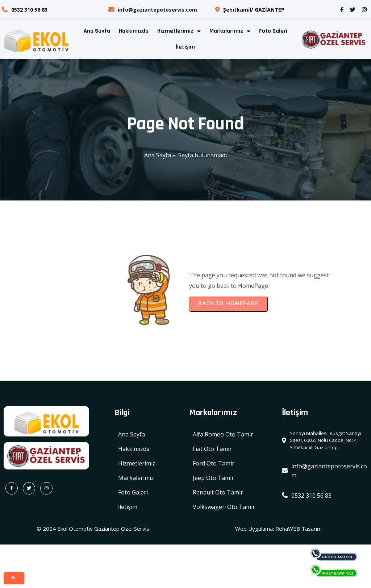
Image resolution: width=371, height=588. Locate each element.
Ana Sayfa (158, 155)
